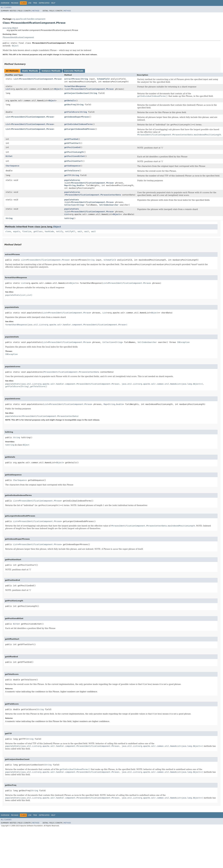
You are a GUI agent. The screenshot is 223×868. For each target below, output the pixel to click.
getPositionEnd (72, 147)
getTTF (68, 175)
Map (66, 185)
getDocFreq (70, 105)
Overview (5, 3)
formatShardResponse (75, 86)
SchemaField (103, 79)
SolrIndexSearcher (109, 205)
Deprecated (44, 3)
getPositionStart (73, 161)
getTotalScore (72, 171)
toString (69, 218)
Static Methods (30, 71)
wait (80, 231)
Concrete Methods (74, 71)
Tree (35, 3)
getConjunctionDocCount (77, 93)
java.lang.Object (10, 28)
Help (53, 3)
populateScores (72, 180)
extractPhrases (72, 79)
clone (8, 231)
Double (80, 185)
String (85, 79)
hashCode (49, 231)
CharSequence (12, 166)
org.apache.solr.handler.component (29, 19)
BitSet (9, 156)
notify (60, 231)
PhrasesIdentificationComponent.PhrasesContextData (93, 195)
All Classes (6, 8)
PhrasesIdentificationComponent (18, 37)
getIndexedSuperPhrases (77, 117)
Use (30, 3)
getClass (38, 231)
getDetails (70, 101)
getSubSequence (72, 166)
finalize (27, 231)
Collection (70, 205)
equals (17, 231)
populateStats (72, 200)
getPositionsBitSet (74, 156)
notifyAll (70, 231)
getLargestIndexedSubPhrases (80, 129)
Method (36, 11)
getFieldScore (72, 112)
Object (15, 46)
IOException (183, 342)
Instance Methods (51, 71)
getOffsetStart (72, 143)
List (16, 79)
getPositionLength (74, 152)
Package (15, 3)
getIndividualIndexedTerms (78, 124)
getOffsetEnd (71, 139)
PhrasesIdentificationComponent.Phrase (40, 79)
